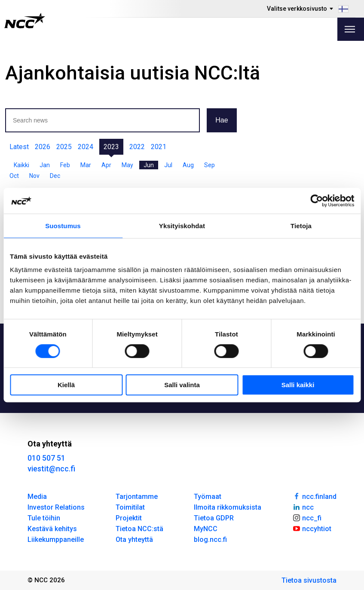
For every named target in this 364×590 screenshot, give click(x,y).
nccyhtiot (312, 528)
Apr (106, 165)
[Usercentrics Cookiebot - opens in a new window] (317, 201)
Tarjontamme (137, 497)
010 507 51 (46, 458)
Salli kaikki (298, 385)
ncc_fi (307, 517)
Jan (45, 165)
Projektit (129, 518)
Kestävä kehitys (52, 529)
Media (37, 497)
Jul (168, 165)
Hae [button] (222, 120)
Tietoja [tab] (301, 226)
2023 (111, 147)
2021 (159, 147)
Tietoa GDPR (214, 518)
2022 (137, 147)
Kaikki (21, 165)
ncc (303, 507)
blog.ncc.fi (210, 540)
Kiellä (66, 385)
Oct (14, 176)
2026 (43, 147)
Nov (34, 176)
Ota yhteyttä (134, 540)
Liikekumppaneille (56, 540)
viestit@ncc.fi (51, 469)
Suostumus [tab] (63, 226)
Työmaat (208, 497)
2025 (64, 147)
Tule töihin (44, 518)
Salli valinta (182, 385)
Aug (188, 165)
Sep (210, 165)
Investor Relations (56, 507)
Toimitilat (130, 507)
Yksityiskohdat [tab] (182, 226)
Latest (19, 147)
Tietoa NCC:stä (139, 529)
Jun (149, 165)
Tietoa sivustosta (309, 580)
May (127, 165)
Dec (55, 176)
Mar (86, 165)
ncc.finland (314, 496)
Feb (65, 165)
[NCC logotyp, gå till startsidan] (25, 21)
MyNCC (206, 529)
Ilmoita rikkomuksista (228, 507)
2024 (86, 147)
